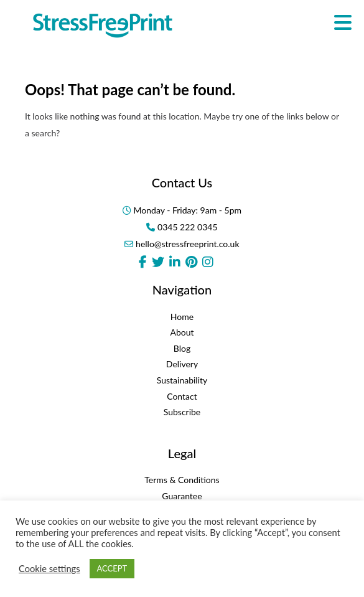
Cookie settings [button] (49, 569)
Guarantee (182, 496)
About (182, 332)
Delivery (182, 364)
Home (182, 317)
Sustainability (182, 380)
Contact (182, 396)
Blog (182, 348)
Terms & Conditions (182, 480)
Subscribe (182, 412)
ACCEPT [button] (112, 568)
